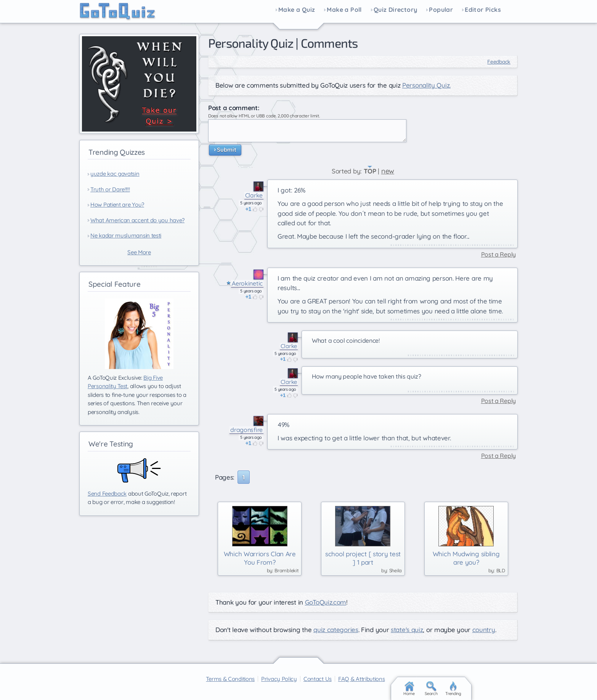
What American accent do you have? (137, 220)
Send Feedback (107, 494)
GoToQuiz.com (326, 602)
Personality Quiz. (426, 85)
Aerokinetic (247, 283)
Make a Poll (344, 10)
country (484, 630)
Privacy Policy (279, 679)
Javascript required (307, 131)
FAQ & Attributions (362, 679)
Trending (453, 689)
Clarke (254, 195)
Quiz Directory (396, 10)
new (388, 171)
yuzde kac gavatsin (115, 174)
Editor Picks (483, 10)
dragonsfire (246, 430)
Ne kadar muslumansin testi (126, 235)
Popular (441, 10)
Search (431, 689)
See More (139, 252)
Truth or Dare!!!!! (110, 189)
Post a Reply (498, 255)
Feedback (499, 62)
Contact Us (318, 679)
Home (409, 689)
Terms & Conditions (230, 679)
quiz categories (336, 630)
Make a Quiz (297, 10)
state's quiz (407, 630)
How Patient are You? (117, 205)
